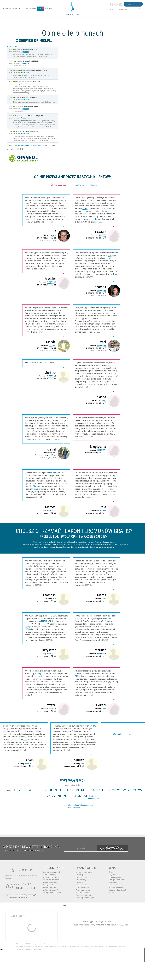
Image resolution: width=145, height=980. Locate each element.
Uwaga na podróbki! (50, 882)
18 (103, 790)
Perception (107, 619)
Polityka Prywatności (117, 877)
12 (72, 790)
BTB (112, 214)
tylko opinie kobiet (74, 805)
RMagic (103, 400)
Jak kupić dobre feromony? (53, 893)
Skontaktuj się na (16, 897)
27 (54, 796)
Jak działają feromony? (51, 880)
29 (64, 796)
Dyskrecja (79, 882)
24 (135, 790)
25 (140, 790)
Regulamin (113, 875)
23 (130, 790)
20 (114, 790)
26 (49, 796)
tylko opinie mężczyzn (86, 805)
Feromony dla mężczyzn (85, 898)
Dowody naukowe (49, 887)
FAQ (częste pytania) (50, 890)
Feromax (14, 739)
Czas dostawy (81, 880)
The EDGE (103, 235)
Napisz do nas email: (21, 895)
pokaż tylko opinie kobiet (58, 185)
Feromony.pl (25, 52)
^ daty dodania (76, 807)
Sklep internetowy (82, 893)
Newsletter (113, 882)
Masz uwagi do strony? (117, 890)
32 (80, 796)
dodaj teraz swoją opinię (80, 547)
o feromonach (51, 872)
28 (59, 796)
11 (67, 790)
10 (61, 790)
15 (88, 790)
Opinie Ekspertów (82, 887)
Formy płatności (82, 877)
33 (85, 796)
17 (98, 790)
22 (124, 790)
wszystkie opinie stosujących (28, 146)
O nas (111, 872)
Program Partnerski (116, 887)
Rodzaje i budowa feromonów (53, 885)
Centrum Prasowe (116, 885)
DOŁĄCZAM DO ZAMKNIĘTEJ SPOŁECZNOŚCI (113, 848)
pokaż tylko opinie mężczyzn (85, 185)
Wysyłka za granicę (83, 890)
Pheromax (52, 473)
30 (69, 796)
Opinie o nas (12, 46)
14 (82, 790)
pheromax (111, 255)
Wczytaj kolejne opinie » (123, 734)
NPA (42, 198)
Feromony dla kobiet (83, 895)
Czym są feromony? (50, 875)
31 (75, 796)
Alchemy (103, 510)
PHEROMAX (51, 282)
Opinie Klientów (82, 885)
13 (77, 790)
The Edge (37, 486)
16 (93, 790)
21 (119, 790)
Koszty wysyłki (81, 875)
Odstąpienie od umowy (117, 880)
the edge (85, 208)
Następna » (93, 796)
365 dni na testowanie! (84, 872)
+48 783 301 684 (25, 888)
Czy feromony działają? (51, 877)
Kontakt (112, 893)
